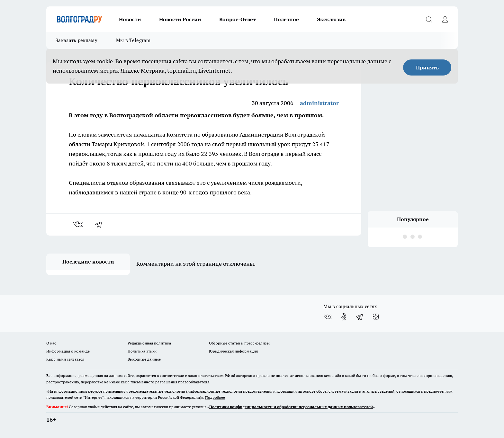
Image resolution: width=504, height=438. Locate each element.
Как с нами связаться (65, 359)
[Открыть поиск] (429, 19)
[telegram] (101, 224)
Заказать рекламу (76, 40)
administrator (319, 103)
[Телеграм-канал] (360, 317)
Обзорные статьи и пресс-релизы (239, 343)
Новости (130, 19)
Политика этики (142, 351)
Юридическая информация (233, 351)
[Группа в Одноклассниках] (344, 317)
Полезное (286, 19)
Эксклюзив (331, 19)
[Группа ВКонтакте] (328, 317)
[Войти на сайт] (445, 19)
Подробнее (215, 397)
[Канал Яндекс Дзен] (376, 317)
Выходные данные (144, 359)
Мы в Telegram (133, 40)
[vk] (79, 224)
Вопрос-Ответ (238, 19)
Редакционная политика (149, 343)
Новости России (180, 19)
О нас (51, 343)
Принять (427, 67)
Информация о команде (68, 351)
